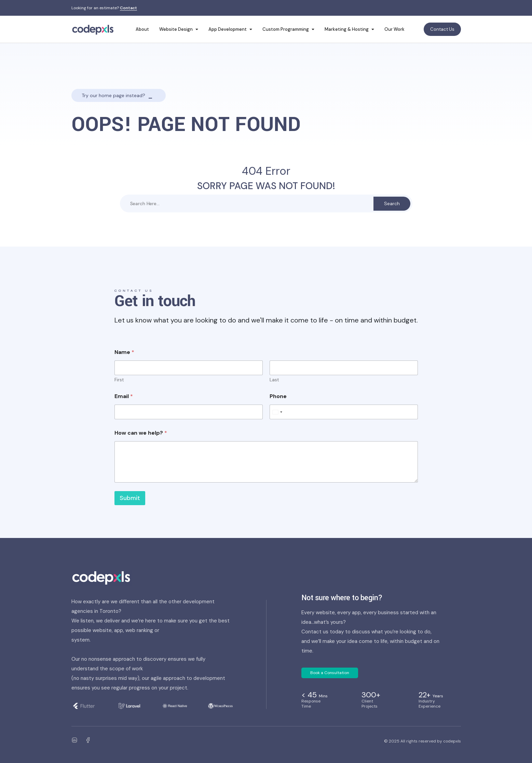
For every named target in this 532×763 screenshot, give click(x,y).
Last (274, 380)
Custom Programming (286, 29)
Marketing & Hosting (347, 29)
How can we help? (141, 433)
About (142, 29)
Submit (130, 498)
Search (392, 203)
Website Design (176, 29)
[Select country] (277, 412)
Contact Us (442, 29)
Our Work (394, 29)
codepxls (452, 741)
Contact (128, 8)
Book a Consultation (330, 673)
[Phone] (344, 412)
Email (124, 396)
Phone (278, 396)
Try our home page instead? (113, 95)
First (119, 380)
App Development (228, 29)
